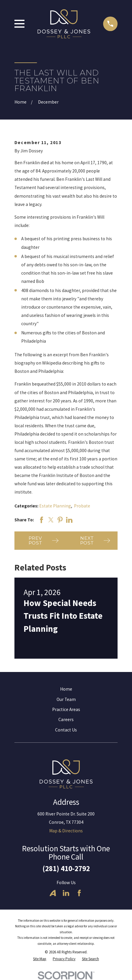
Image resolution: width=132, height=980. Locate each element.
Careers (66, 719)
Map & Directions (66, 831)
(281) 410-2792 (66, 868)
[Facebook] (79, 893)
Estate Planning (55, 506)
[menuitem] (40, 959)
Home (66, 689)
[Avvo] (53, 893)
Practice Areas (66, 709)
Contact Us (66, 730)
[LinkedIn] (66, 893)
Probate (82, 506)
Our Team (66, 699)
